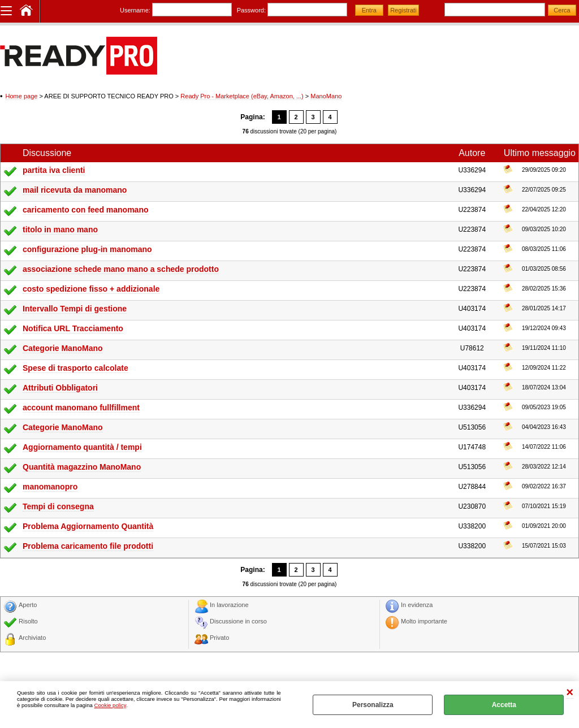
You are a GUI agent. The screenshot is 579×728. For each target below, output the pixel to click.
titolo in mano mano (60, 229)
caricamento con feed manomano (86, 210)
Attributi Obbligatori (60, 388)
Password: (251, 10)
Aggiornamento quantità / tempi (82, 447)
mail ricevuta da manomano (75, 190)
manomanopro (50, 487)
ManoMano (326, 96)
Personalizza (373, 705)
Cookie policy (110, 705)
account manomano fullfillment (81, 408)
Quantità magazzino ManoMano (82, 467)
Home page (22, 96)
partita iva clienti (54, 170)
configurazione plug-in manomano (87, 249)
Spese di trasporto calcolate (75, 368)
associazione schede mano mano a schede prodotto (121, 269)
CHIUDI (570, 693)
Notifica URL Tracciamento (73, 328)
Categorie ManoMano (63, 348)
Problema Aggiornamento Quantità (88, 526)
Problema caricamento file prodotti (88, 546)
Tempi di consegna (58, 506)
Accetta (504, 705)
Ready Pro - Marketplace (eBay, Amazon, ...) (242, 96)
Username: (135, 10)
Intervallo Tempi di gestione (75, 309)
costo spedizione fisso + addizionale (91, 289)
